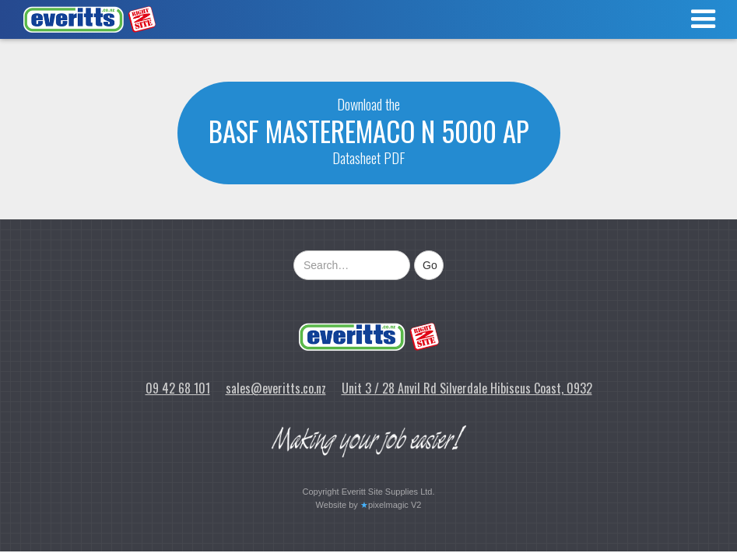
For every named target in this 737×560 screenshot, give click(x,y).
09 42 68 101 (178, 388)
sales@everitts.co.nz (276, 388)
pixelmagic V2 (395, 505)
